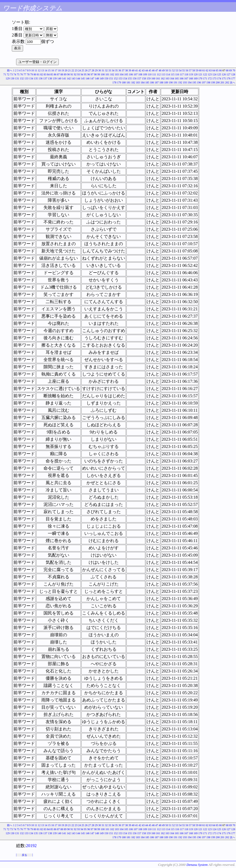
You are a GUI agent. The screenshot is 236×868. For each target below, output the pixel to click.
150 (106, 78)
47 (157, 70)
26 (86, 70)
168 (191, 78)
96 (89, 74)
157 (139, 78)
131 (17, 78)
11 (36, 70)
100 (103, 74)
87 (58, 74)
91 (72, 74)
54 (180, 70)
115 (173, 74)
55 (184, 70)
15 (49, 70)
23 (76, 70)
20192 (31, 846)
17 (56, 70)
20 (66, 70)
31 (103, 70)
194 (190, 82)
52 (173, 70)
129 (8, 78)
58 (194, 70)
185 (147, 82)
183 (138, 82)
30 (100, 70)
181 (128, 82)
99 (99, 74)
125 (219, 74)
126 (224, 74)
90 (68, 74)
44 (147, 70)
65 (217, 70)
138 (50, 78)
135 (36, 78)
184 (143, 82)
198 (208, 82)
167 (186, 78)
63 (210, 70)
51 (170, 70)
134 (31, 78)
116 (177, 74)
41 (137, 70)
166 (182, 78)
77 (25, 74)
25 (83, 70)
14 (46, 70)
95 (85, 74)
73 (11, 74)
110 (150, 74)
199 (213, 82)
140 (59, 78)
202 (227, 82)
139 (55, 78)
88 (62, 74)
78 (28, 74)
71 (5, 74)
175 (224, 78)
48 (160, 70)
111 (154, 74)
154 (125, 78)
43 (143, 70)
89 (65, 74)
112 (159, 74)
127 (229, 74)
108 (140, 74)
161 (158, 78)
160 (153, 78)
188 (161, 82)
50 (167, 70)
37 (123, 70)
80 (35, 74)
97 (92, 74)
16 (53, 70)
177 (233, 78)
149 (102, 78)
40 (133, 70)
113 (163, 74)
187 (157, 82)
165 (177, 78)
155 (130, 78)
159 (149, 78)
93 (78, 74)
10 (32, 70)
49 (164, 70)
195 (194, 82)
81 (38, 74)
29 (96, 70)
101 (107, 74)
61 (204, 70)
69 (231, 70)
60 (200, 70)
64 (214, 70)
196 (199, 82)
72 (8, 74)
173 (214, 78)
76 (21, 74)
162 (163, 78)
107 (135, 74)
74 (15, 74)
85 (52, 74)
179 (119, 82)
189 (166, 82)
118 (186, 74)
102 (112, 74)
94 (82, 74)
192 (180, 82)
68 (227, 70)
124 (214, 74)
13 (43, 70)
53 (177, 70)
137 (45, 78)
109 (145, 74)
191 (175, 82)
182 (133, 82)
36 (120, 70)
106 (131, 74)
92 (75, 74)
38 (126, 70)
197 (204, 82)
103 (117, 74)
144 (78, 78)
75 (18, 74)
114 (168, 74)
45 (150, 70)
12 (39, 70)
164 (172, 78)
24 (79, 70)
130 (12, 78)
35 (117, 70)
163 (167, 78)
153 (120, 78)
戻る (24, 855)
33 (110, 70)
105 (126, 74)
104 (121, 74)
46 (153, 70)
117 (182, 74)
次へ (233, 82)
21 (70, 70)
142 (69, 78)
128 (233, 74)
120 (196, 74)
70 (234, 70)
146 (88, 78)
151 (111, 78)
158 (144, 78)
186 (152, 82)
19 (63, 70)
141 (64, 78)
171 (205, 78)
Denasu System (197, 865)
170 (200, 78)
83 (45, 74)
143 (73, 78)
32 (106, 70)
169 (196, 78)
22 (73, 70)
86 (55, 74)
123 (210, 74)
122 (205, 74)
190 (171, 82)
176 (229, 78)
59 (197, 70)
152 (116, 78)
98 (95, 74)
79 (31, 74)
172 (210, 78)
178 (115, 82)
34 (113, 70)
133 (26, 78)
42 (140, 70)
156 (135, 78)
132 (22, 78)
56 (187, 70)
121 (200, 74)
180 (124, 82)
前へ (10, 70)
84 (48, 74)
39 (130, 70)
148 (97, 78)
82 (42, 74)
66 (220, 70)
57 (190, 70)
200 (218, 82)
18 (59, 70)
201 (222, 82)
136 (41, 78)
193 (185, 82)
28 (93, 70)
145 (83, 78)
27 (90, 70)
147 (92, 78)
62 (207, 70)
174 (219, 78)
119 (191, 74)
